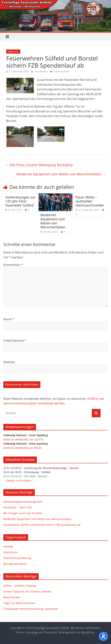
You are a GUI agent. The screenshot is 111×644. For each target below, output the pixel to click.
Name (9, 319)
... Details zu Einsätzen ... (19, 481)
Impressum (10, 552)
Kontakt (8, 546)
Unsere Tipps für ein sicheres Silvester (27, 591)
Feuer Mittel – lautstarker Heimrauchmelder (90, 201)
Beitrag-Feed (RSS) (15, 564)
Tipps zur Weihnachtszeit (19, 603)
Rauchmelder (12, 597)
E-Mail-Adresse (15, 341)
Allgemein (13, 51)
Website (9, 362)
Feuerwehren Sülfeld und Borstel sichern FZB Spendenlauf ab (42, 525)
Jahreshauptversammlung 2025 (23, 502)
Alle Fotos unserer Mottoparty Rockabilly (39, 165)
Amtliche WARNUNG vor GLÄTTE (23, 439)
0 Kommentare (60, 71)
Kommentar (13, 265)
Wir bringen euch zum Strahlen (23, 513)
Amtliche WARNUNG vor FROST (23, 448)
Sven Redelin (41, 71)
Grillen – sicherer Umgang (20, 586)
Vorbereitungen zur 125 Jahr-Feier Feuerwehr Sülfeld (20, 201)
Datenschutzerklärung (17, 558)
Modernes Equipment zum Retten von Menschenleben (61, 174)
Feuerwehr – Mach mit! (18, 507)
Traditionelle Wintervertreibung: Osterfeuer (31, 609)
